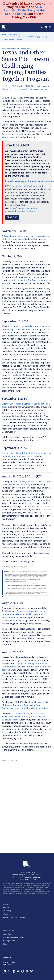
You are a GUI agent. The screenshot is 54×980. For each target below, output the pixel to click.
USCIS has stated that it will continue (23, 186)
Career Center (8, 931)
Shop (5, 944)
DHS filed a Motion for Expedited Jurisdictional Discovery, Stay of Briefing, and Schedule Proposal (24, 717)
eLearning (7, 934)
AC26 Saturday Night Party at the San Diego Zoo (24, 10)
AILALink (7, 914)
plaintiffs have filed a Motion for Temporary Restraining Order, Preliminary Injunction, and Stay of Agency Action (26, 705)
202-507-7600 (14, 962)
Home (4, 35)
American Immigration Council (15, 917)
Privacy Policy (17, 877)
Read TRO (12, 217)
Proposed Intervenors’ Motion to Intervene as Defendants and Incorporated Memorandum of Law (25, 614)
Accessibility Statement (33, 877)
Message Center (9, 941)
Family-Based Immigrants (38, 89)
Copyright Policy (23, 879)
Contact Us (7, 958)
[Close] (50, 3)
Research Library (16, 35)
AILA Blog (7, 911)
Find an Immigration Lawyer (14, 937)
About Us (7, 907)
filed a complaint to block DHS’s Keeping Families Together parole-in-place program (26, 667)
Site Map (34, 879)
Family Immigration (17, 89)
